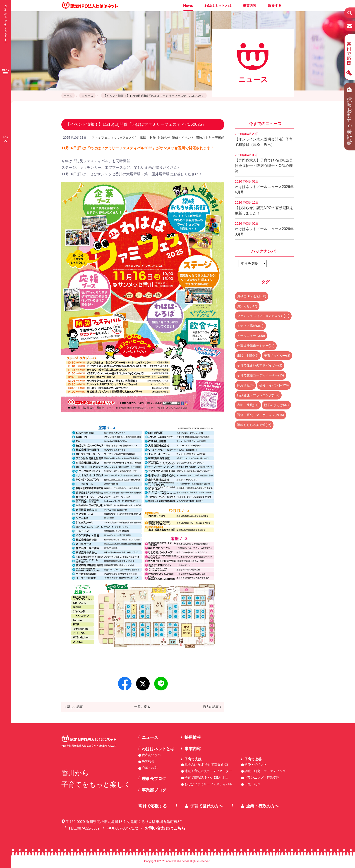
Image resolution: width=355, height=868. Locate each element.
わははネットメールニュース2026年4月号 (264, 187)
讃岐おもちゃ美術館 (210, 138)
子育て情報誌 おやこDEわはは (206, 778)
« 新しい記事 (74, 707)
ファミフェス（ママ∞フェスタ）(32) (263, 316)
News (188, 6)
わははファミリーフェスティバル (208, 784)
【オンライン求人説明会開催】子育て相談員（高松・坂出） (264, 139)
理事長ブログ (154, 779)
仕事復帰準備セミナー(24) (256, 346)
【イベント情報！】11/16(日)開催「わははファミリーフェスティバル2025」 (154, 96)
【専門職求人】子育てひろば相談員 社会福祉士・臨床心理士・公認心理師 (264, 163)
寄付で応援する (153, 806)
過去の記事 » (212, 707)
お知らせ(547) (247, 306)
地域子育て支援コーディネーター (208, 771)
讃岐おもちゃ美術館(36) (254, 425)
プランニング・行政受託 (262, 778)
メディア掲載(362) (250, 326)
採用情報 (193, 737)
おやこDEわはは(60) (252, 296)
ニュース (87, 96)
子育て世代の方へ (206, 806)
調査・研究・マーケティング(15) (260, 415)
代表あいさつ (151, 755)
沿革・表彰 (150, 768)
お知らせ (164, 138)
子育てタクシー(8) (277, 356)
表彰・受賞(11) (248, 405)
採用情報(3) (245, 385)
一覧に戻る (142, 707)
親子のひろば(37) (276, 405)
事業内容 (250, 6)
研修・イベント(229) (274, 385)
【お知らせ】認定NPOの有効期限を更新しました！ (264, 208)
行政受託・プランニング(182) (258, 395)
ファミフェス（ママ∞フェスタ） (115, 138)
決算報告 (148, 761)
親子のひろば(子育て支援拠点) (206, 764)
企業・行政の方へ (262, 806)
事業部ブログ (154, 790)
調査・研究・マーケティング (265, 771)
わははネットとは (218, 6)
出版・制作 (148, 138)
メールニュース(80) (251, 336)
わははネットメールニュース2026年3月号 (264, 229)
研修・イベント (183, 138)
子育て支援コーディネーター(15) (260, 375)
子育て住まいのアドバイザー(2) (260, 365)
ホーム (68, 96)
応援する (275, 6)
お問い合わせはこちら (165, 828)
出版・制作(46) (248, 356)
